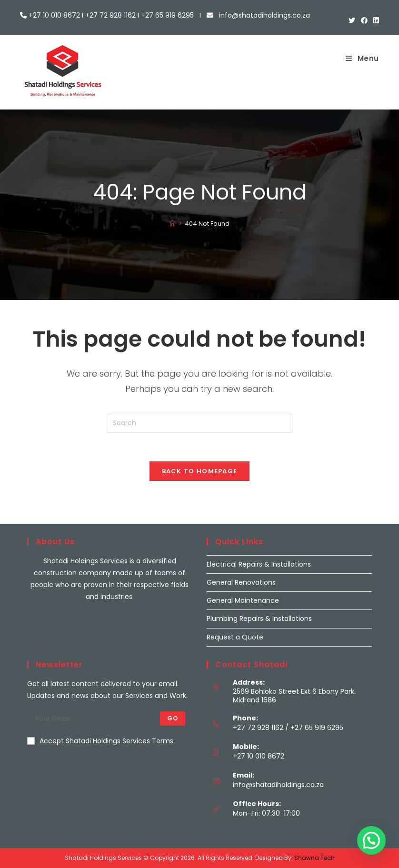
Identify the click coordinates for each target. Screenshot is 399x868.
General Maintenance (243, 600)
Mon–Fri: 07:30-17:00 (266, 813)
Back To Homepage (200, 471)
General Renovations (241, 582)
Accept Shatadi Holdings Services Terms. (101, 741)
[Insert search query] (199, 423)
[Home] (173, 224)
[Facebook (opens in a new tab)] (364, 20)
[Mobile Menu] (362, 58)
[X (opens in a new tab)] (352, 20)
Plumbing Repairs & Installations (259, 619)
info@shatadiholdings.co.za (278, 785)
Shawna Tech (314, 858)
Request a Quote (235, 637)
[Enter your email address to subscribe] (110, 718)
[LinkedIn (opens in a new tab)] (375, 20)
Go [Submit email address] (173, 718)
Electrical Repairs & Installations (259, 564)
